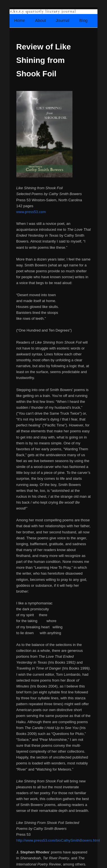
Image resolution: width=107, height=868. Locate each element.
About (40, 20)
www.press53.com (31, 212)
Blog (83, 20)
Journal (63, 20)
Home (20, 20)
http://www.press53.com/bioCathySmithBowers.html (58, 840)
